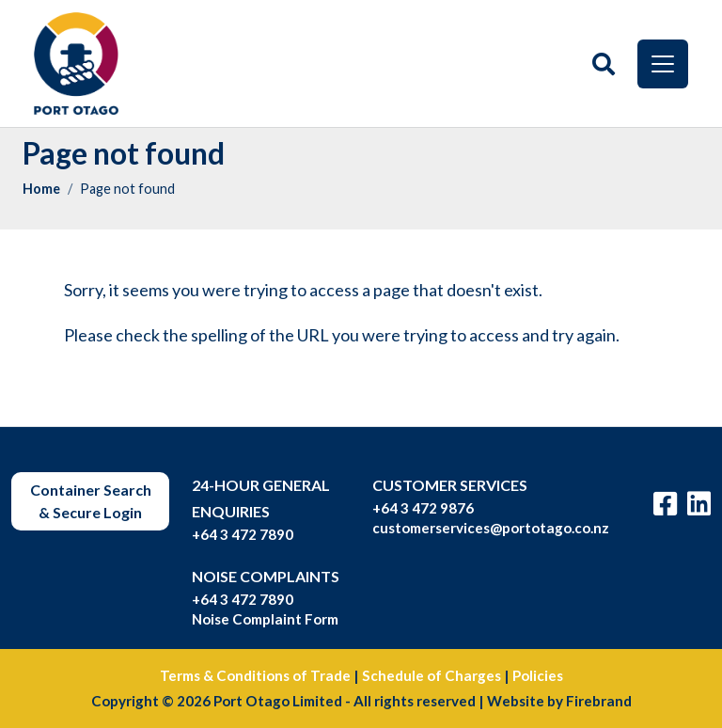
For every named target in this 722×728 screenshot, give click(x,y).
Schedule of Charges (432, 675)
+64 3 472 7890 (243, 534)
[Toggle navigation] (663, 64)
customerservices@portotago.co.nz (491, 528)
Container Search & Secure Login (91, 501)
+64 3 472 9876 (423, 508)
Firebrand (599, 701)
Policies (538, 675)
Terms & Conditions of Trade (255, 675)
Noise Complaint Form (265, 619)
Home (41, 189)
